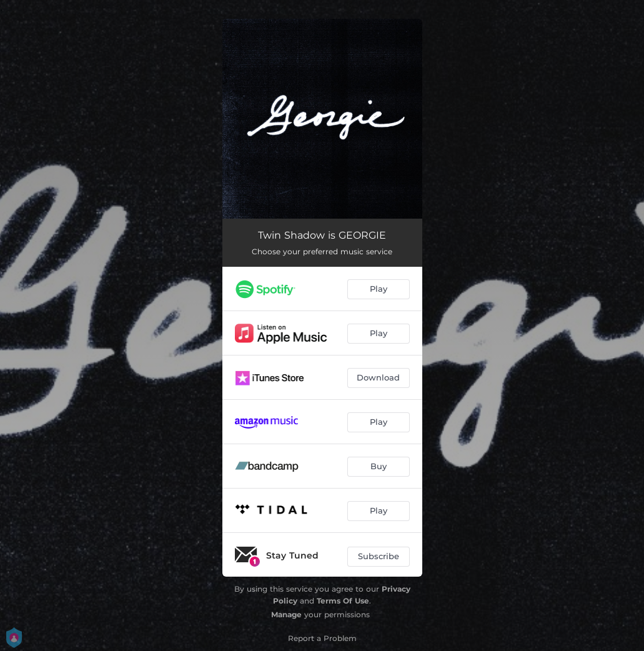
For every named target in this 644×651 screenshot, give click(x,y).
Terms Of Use (343, 601)
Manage (286, 614)
